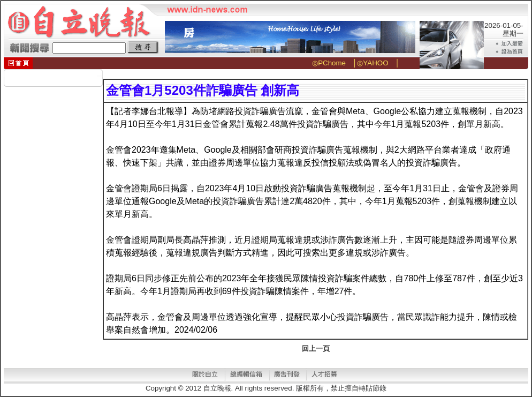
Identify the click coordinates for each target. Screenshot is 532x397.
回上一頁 (316, 349)
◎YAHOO (373, 63)
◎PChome (329, 63)
